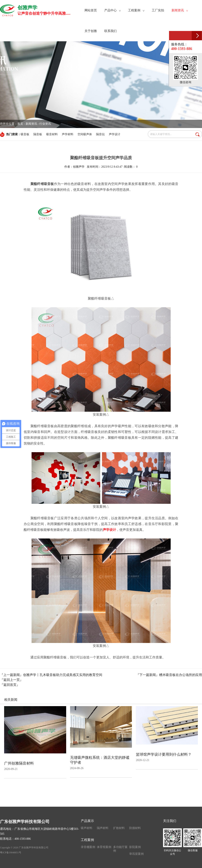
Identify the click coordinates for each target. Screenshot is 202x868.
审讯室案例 (136, 854)
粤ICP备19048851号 (11, 853)
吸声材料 (87, 828)
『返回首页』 (10, 685)
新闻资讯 (31, 124)
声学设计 (115, 134)
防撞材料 (135, 828)
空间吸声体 (85, 134)
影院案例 (135, 847)
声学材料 (68, 134)
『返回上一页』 (12, 680)
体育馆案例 (104, 847)
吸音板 (25, 134)
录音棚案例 (88, 847)
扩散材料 (119, 828)
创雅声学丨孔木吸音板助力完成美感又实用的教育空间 (63, 675)
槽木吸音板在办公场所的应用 (181, 675)
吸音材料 (52, 134)
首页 (20, 124)
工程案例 (87, 840)
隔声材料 (103, 828)
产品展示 (87, 821)
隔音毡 (100, 134)
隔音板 (38, 134)
